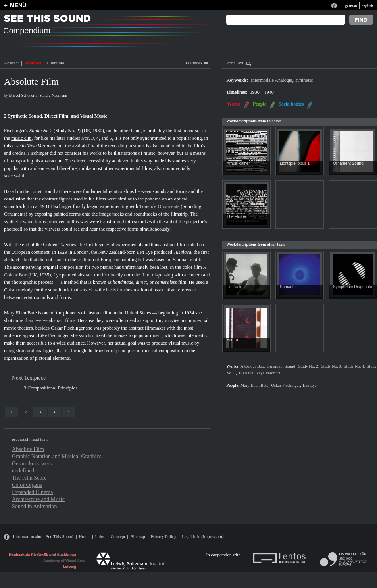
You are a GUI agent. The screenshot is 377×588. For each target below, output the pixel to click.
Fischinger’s (16, 131)
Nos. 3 (88, 138)
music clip (21, 138)
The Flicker (237, 217)
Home (84, 536)
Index (100, 536)
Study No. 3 (331, 366)
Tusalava (182, 252)
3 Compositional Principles (51, 388)
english (367, 6)
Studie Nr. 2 (41, 131)
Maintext (33, 63)
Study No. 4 (354, 366)
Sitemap (138, 536)
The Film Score (29, 478)
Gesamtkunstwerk (32, 463)
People (260, 104)
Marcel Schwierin (23, 95)
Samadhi (288, 287)
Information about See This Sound (43, 536)
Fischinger (38, 153)
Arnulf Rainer (238, 163)
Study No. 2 (308, 366)
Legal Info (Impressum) (203, 536)
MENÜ (18, 5)
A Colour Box (252, 366)
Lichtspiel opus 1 (295, 163)
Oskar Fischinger (68, 328)
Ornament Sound (348, 163)
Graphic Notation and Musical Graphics (57, 456)
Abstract (11, 63)
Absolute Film (28, 449)
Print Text (235, 63)
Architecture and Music (38, 499)
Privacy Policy (164, 536)
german (351, 6)
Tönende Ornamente (159, 206)
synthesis (304, 80)
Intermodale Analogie (271, 80)
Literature (55, 63)
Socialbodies (291, 104)
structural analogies (35, 351)
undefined (23, 470)
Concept (118, 536)
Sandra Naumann (54, 95)
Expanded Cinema (33, 492)
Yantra (232, 340)
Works (234, 104)
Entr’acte (235, 287)
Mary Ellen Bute (20, 313)
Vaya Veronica (41, 146)
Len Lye (145, 252)
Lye (57, 275)
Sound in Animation (34, 506)
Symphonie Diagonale (353, 287)
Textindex (196, 63)
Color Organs (27, 485)
